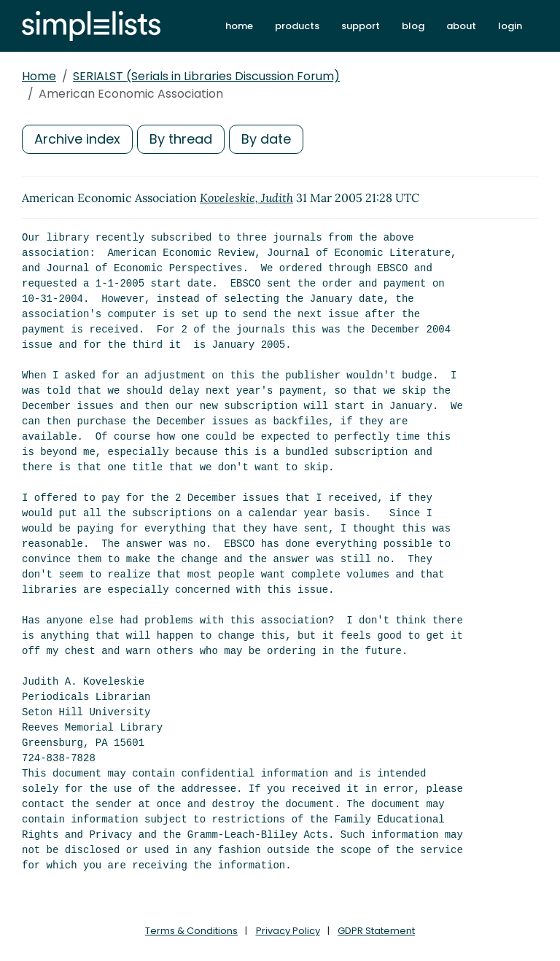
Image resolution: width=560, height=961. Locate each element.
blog (413, 26)
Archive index (77, 139)
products (297, 26)
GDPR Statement (376, 931)
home (239, 26)
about (461, 26)
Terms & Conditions (191, 931)
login (510, 26)
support (361, 26)
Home (39, 76)
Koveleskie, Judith (246, 198)
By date (266, 139)
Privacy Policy (288, 931)
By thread (181, 139)
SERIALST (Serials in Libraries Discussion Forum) (206, 76)
